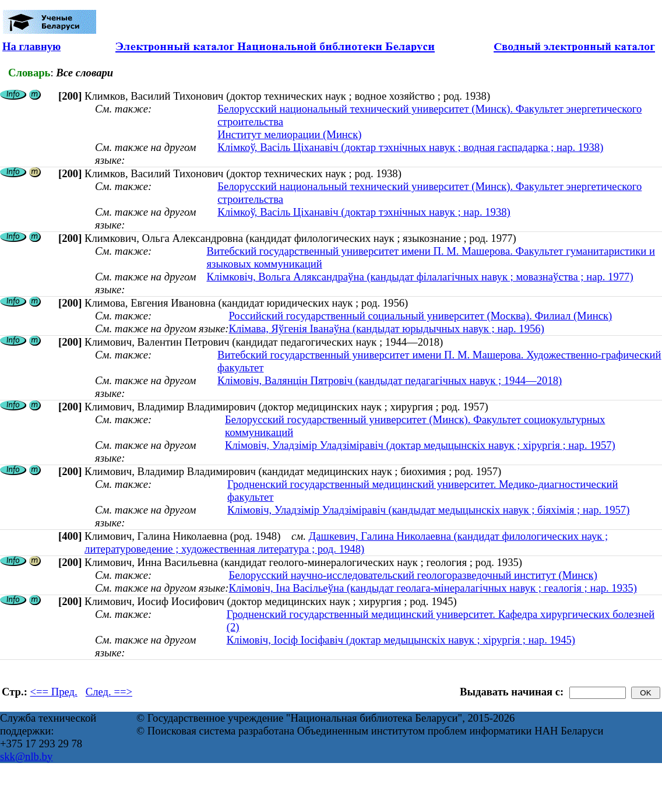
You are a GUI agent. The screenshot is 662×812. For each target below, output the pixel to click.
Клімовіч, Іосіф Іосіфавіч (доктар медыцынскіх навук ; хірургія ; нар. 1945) (401, 640)
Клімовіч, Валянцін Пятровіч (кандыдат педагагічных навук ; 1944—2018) (390, 380)
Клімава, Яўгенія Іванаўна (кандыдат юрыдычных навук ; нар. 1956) (386, 328)
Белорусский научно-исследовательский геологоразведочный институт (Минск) (413, 575)
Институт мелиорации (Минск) (289, 134)
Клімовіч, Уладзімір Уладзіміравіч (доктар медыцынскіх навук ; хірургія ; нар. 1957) (420, 445)
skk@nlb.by (26, 756)
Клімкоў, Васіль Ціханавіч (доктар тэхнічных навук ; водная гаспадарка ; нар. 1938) (410, 147)
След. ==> (109, 692)
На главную (31, 46)
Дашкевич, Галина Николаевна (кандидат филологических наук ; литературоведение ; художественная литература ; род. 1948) (346, 542)
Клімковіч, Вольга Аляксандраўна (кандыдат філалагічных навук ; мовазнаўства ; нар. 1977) (420, 277)
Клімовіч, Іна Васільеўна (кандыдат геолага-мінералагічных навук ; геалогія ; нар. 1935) (432, 588)
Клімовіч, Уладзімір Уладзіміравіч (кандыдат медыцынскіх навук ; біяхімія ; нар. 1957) (428, 510)
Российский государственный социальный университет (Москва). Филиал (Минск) (420, 316)
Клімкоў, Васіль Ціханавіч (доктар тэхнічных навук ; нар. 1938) (364, 212)
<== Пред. (54, 692)
